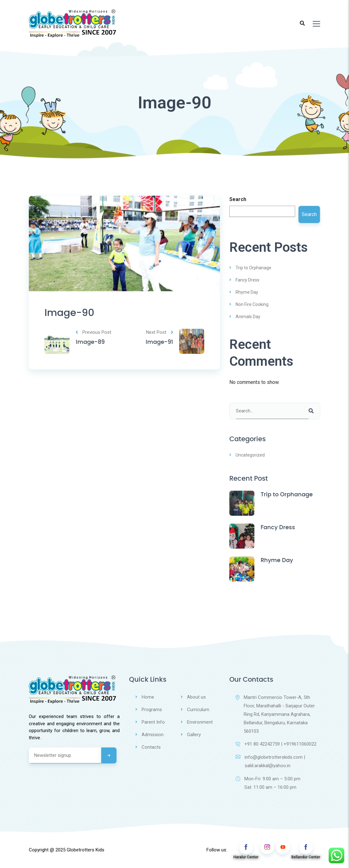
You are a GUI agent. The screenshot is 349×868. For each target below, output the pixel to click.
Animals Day (248, 317)
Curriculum (198, 709)
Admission (153, 734)
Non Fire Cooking (252, 304)
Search (238, 199)
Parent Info (153, 721)
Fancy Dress (247, 280)
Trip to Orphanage (253, 268)
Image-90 (70, 313)
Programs (152, 709)
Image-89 (90, 343)
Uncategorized (250, 455)
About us (196, 697)
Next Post (159, 333)
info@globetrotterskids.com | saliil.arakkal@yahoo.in (270, 762)
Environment (200, 721)
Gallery (194, 734)
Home (148, 697)
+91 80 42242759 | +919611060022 (276, 744)
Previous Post (94, 333)
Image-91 (159, 343)
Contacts (151, 746)
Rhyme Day (247, 292)
